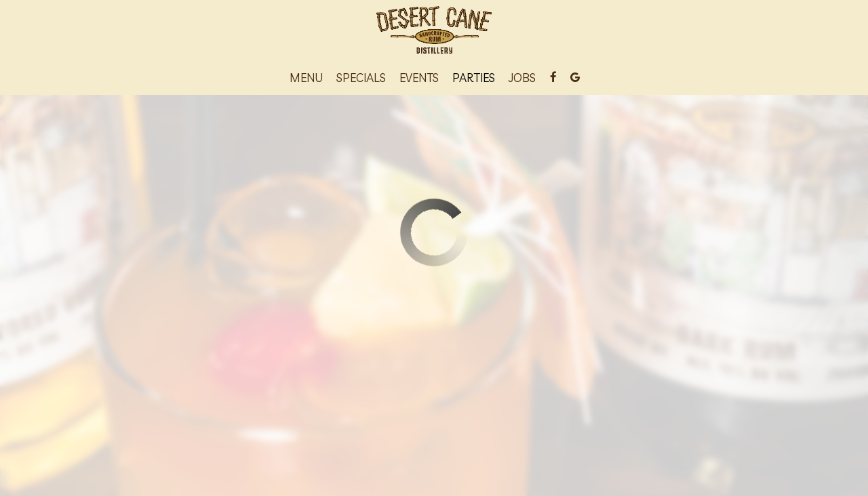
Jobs (522, 78)
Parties (474, 78)
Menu (306, 78)
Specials (361, 78)
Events (419, 78)
